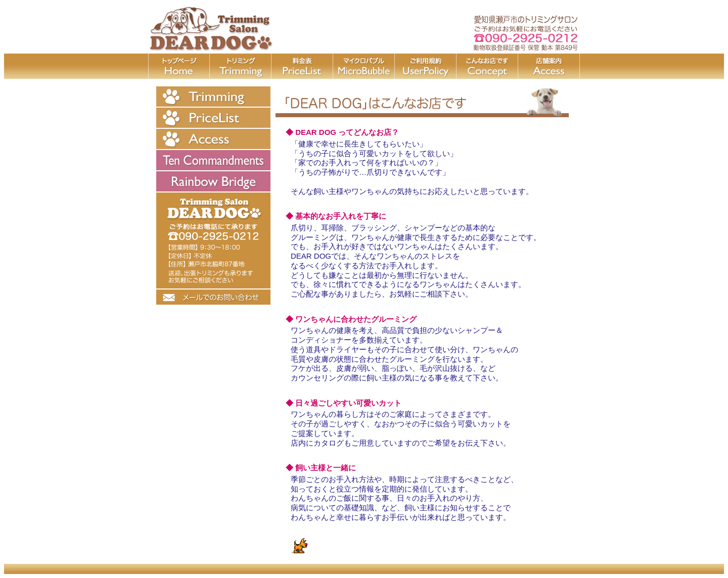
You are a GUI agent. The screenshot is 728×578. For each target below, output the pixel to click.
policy (426, 66)
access (549, 66)
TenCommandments (213, 160)
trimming (241, 66)
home (179, 66)
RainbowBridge (213, 181)
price (302, 66)
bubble (364, 66)
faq (487, 66)
